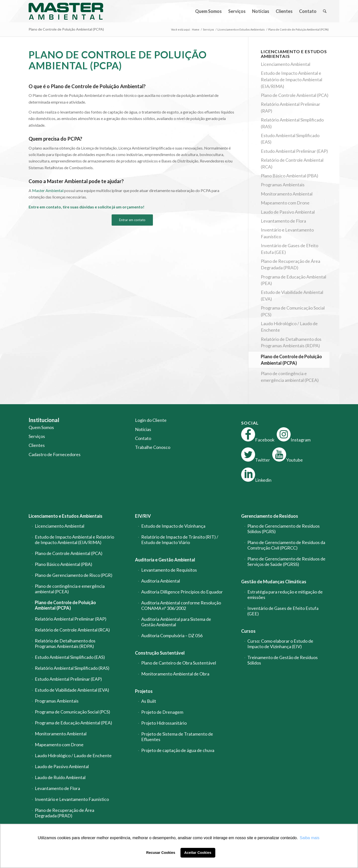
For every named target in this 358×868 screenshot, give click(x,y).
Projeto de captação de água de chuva (178, 750)
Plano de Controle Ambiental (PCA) (295, 95)
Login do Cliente (151, 420)
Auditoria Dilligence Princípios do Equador (182, 592)
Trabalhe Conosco (153, 447)
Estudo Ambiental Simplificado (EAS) (290, 139)
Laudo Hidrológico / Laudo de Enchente (289, 327)
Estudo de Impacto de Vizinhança (173, 526)
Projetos (144, 691)
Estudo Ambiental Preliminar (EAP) (294, 151)
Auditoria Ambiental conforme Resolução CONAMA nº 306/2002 (181, 605)
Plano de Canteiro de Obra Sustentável (179, 663)
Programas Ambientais (283, 185)
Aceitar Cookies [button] (198, 853)
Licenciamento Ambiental (286, 64)
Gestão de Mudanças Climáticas (274, 582)
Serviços (37, 436)
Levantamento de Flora (283, 221)
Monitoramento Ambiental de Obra (175, 674)
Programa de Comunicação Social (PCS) (293, 311)
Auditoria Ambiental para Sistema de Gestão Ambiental (176, 622)
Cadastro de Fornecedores (55, 454)
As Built (149, 701)
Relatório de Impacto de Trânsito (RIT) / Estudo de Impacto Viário (180, 540)
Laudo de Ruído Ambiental (60, 777)
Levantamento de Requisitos (169, 570)
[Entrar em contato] (132, 220)
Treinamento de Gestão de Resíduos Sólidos (283, 660)
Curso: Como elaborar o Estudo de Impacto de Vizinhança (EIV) (280, 644)
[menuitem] (208, 11)
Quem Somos (41, 427)
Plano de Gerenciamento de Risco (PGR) (74, 575)
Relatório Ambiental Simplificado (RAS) (292, 123)
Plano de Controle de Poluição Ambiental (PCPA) (66, 29)
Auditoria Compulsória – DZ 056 (172, 635)
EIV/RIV (143, 516)
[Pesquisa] (325, 11)
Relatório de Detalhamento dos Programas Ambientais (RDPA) (291, 342)
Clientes (37, 445)
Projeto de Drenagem (162, 712)
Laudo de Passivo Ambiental (288, 212)
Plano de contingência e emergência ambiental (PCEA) (290, 377)
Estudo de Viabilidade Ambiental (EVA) (292, 295)
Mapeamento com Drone (285, 203)
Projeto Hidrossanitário (164, 723)
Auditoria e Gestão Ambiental (165, 560)
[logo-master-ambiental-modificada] (66, 11)
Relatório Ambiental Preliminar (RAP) (291, 107)
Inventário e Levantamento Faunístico (287, 233)
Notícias (143, 429)
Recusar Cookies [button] (161, 853)
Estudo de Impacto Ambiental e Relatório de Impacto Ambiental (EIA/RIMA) (291, 80)
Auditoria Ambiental (161, 581)
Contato (143, 438)
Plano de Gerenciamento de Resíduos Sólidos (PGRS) (284, 529)
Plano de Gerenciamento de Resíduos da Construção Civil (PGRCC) (286, 545)
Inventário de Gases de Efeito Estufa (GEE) (290, 249)
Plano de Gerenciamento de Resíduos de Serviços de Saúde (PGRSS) (286, 561)
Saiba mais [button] (310, 838)
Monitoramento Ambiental (287, 194)
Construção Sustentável (160, 653)
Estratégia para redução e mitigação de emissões (285, 594)
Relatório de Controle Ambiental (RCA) (292, 163)
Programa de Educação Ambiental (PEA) (293, 280)
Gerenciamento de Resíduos (270, 516)
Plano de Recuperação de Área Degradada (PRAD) (291, 264)
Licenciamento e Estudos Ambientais (66, 516)
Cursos (248, 631)
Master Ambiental (48, 190)
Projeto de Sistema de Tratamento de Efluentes (177, 737)
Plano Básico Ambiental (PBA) (290, 176)
